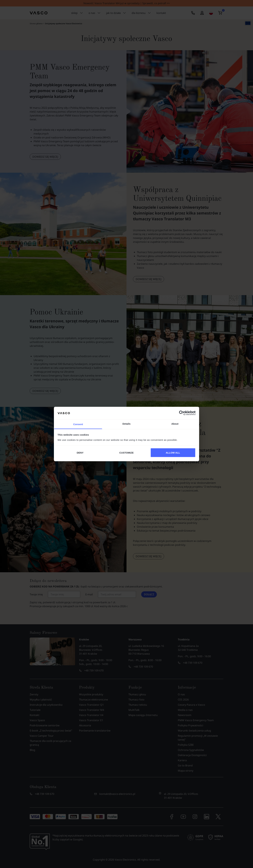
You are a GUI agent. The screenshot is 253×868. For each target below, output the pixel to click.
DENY (80, 453)
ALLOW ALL (173, 453)
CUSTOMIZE (127, 453)
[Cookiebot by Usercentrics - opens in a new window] (181, 413)
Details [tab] (126, 424)
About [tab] (175, 424)
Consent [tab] (78, 424)
